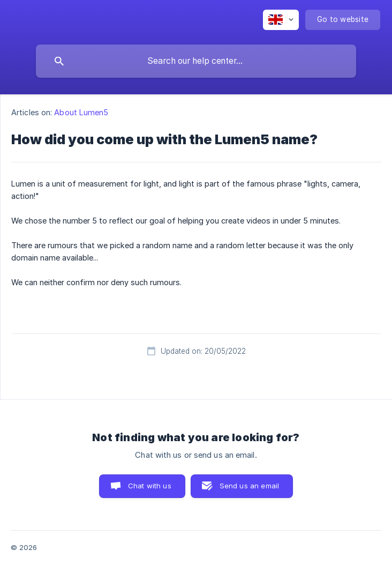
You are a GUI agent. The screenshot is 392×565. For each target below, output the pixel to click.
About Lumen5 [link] (81, 112)
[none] (281, 20)
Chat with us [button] (150, 486)
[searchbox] (196, 61)
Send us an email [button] (249, 486)
